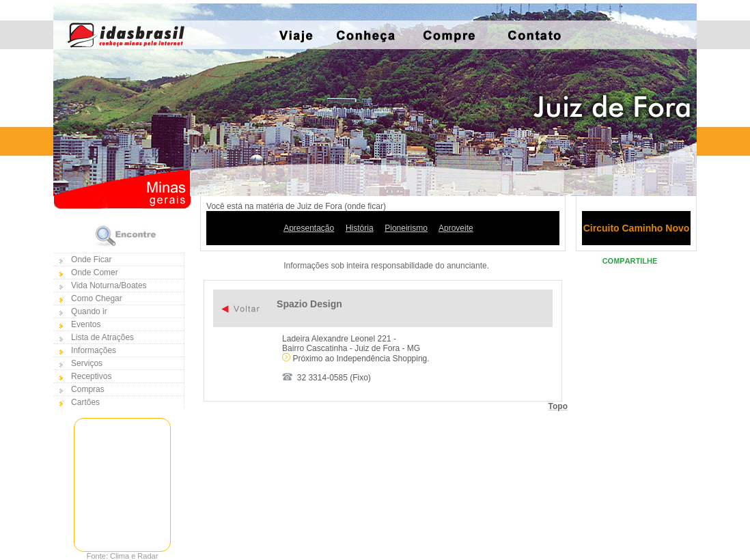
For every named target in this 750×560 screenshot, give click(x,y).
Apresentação (309, 228)
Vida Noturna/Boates (109, 285)
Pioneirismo (406, 228)
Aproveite (456, 228)
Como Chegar (97, 298)
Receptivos (91, 376)
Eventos (86, 324)
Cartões (85, 402)
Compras (88, 389)
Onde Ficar (91, 260)
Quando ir (89, 311)
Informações (94, 350)
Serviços (87, 363)
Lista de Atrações (102, 337)
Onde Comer (95, 272)
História (360, 228)
